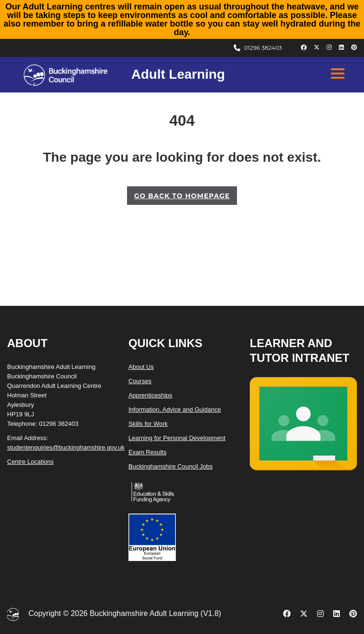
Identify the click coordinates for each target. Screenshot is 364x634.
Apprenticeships (150, 395)
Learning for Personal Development (177, 438)
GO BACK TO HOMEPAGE (182, 196)
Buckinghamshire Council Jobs (171, 466)
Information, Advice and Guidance (175, 409)
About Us (141, 367)
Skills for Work (148, 424)
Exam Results (147, 452)
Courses (140, 381)
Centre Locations (30, 462)
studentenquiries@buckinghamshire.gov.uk (66, 447)
